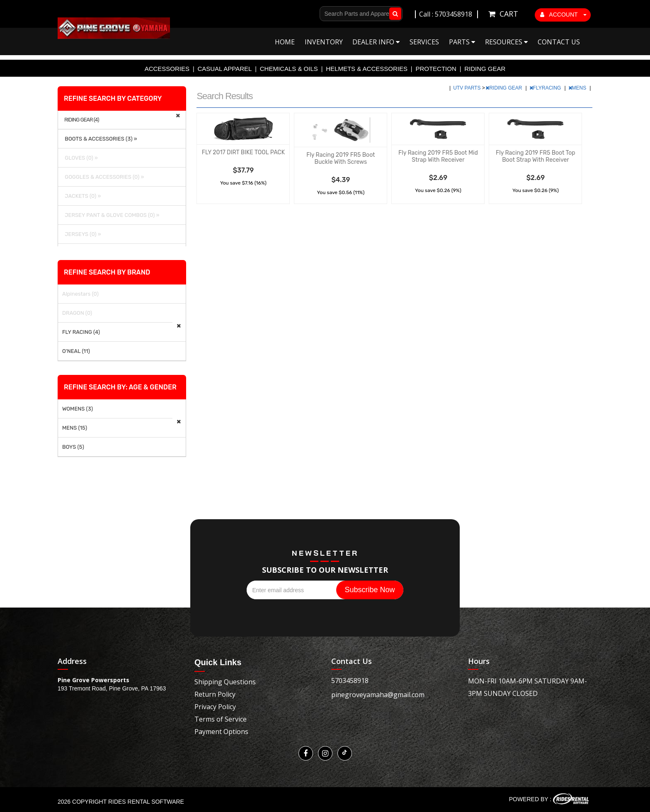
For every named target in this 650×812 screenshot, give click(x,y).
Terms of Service (221, 719)
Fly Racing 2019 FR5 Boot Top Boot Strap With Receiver (536, 156)
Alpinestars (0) (80, 294)
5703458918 (350, 681)
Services (424, 42)
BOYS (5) (73, 447)
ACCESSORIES (167, 69)
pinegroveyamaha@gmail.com (378, 695)
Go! (394, 14)
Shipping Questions (225, 682)
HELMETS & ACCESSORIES (367, 69)
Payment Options (221, 732)
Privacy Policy (215, 707)
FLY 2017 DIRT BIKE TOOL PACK (243, 152)
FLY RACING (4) (81, 332)
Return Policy (215, 694)
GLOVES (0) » (80, 158)
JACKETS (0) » (81, 196)
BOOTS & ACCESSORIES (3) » (100, 139)
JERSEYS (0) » (82, 234)
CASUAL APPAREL (224, 69)
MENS (578, 88)
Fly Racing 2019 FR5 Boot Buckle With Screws (341, 158)
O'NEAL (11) (76, 351)
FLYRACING (546, 88)
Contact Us (559, 42)
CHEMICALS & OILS (289, 69)
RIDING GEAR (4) (82, 120)
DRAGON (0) (77, 313)
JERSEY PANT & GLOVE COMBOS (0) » (111, 215)
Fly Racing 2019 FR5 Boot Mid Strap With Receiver (438, 156)
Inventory (324, 42)
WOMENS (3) (78, 409)
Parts (462, 42)
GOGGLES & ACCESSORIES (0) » (103, 177)
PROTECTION (436, 69)
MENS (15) (75, 428)
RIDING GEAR (485, 69)
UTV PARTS (468, 88)
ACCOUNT (563, 15)
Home (285, 42)
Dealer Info (376, 42)
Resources (506, 42)
